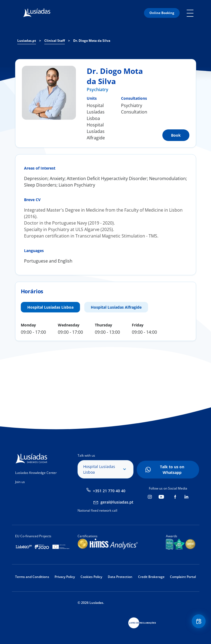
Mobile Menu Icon (191, 13)
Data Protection (120, 577)
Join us (20, 482)
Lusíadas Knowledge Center (36, 473)
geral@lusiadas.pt (117, 502)
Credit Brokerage (151, 577)
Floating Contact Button (197, 623)
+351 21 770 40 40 (109, 491)
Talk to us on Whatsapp (172, 470)
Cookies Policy (91, 577)
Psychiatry (98, 89)
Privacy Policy (65, 577)
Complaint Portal (183, 577)
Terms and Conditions (32, 577)
